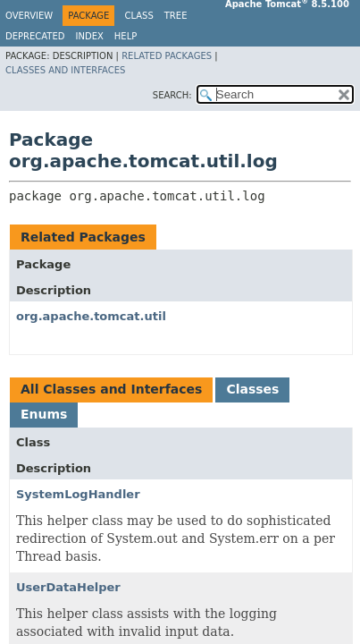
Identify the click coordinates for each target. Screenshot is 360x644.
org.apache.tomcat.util (91, 316)
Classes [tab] (252, 389)
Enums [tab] (44, 414)
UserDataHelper (68, 587)
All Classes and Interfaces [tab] (111, 389)
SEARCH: (172, 95)
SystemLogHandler (78, 494)
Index (90, 36)
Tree (176, 16)
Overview (29, 16)
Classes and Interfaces (65, 70)
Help (126, 36)
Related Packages (167, 56)
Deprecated (35, 36)
